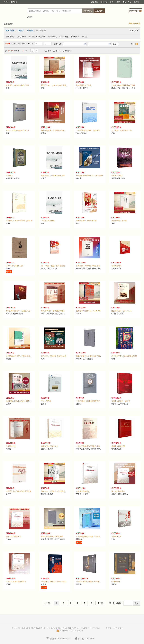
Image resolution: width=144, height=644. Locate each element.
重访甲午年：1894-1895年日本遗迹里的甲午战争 (59, 85)
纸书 (48, 51)
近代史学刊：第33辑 (119, 221)
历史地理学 (10, 37)
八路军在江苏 (116, 536)
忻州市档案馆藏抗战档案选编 (52, 536)
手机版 (136, 2)
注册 (112, 2)
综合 (8, 43)
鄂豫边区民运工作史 (84, 85)
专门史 (85, 37)
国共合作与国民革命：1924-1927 (89, 311)
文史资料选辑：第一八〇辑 (121, 311)
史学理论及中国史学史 (37, 37)
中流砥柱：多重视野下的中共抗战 (54, 581)
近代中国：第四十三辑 (14, 266)
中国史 (30, 30)
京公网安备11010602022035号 (72, 631)
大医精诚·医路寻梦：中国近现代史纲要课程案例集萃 (26, 356)
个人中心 (126, 2)
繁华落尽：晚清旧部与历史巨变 (18, 85)
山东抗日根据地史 (83, 491)
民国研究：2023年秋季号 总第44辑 (19, 221)
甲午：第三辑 (46, 401)
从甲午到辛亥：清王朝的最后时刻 (124, 356)
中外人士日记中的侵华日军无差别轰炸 (20, 130)
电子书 (57, 51)
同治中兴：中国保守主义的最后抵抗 (55, 491)
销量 (14, 43)
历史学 (21, 30)
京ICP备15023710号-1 (114, 628)
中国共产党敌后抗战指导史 (16, 581)
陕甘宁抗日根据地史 (13, 536)
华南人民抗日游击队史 (49, 446)
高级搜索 (99, 11)
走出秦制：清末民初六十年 (121, 130)
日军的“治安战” (117, 175)
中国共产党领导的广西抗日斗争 (88, 446)
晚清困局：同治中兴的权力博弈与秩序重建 (22, 401)
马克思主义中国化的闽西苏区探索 (19, 491)
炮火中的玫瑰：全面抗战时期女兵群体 (55, 130)
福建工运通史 (116, 266)
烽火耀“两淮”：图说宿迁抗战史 (53, 311)
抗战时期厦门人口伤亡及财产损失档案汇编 (92, 356)
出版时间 (22, 43)
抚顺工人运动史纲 (118, 446)
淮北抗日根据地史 (118, 491)
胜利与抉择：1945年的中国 (87, 221)
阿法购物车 (135, 11)
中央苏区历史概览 (48, 221)
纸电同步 (67, 51)
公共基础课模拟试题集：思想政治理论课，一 (93, 536)
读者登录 (94, 2)
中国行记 (9, 175)
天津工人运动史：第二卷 (121, 401)
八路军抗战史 (11, 446)
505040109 (90, 639)
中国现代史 (75, 37)
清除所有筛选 (134, 23)
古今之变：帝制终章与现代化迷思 (54, 356)
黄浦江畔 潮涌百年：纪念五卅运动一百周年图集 (24, 311)
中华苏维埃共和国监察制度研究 (88, 401)
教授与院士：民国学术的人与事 (53, 175)
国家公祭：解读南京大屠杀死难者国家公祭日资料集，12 (97, 266)
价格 (30, 43)
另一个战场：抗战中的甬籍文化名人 (55, 266)
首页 (118, 2)
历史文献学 (22, 37)
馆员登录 (104, 2)
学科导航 (9, 30)
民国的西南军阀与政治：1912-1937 (90, 175)
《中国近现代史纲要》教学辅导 (88, 130)
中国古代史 (52, 37)
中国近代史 (64, 37)
